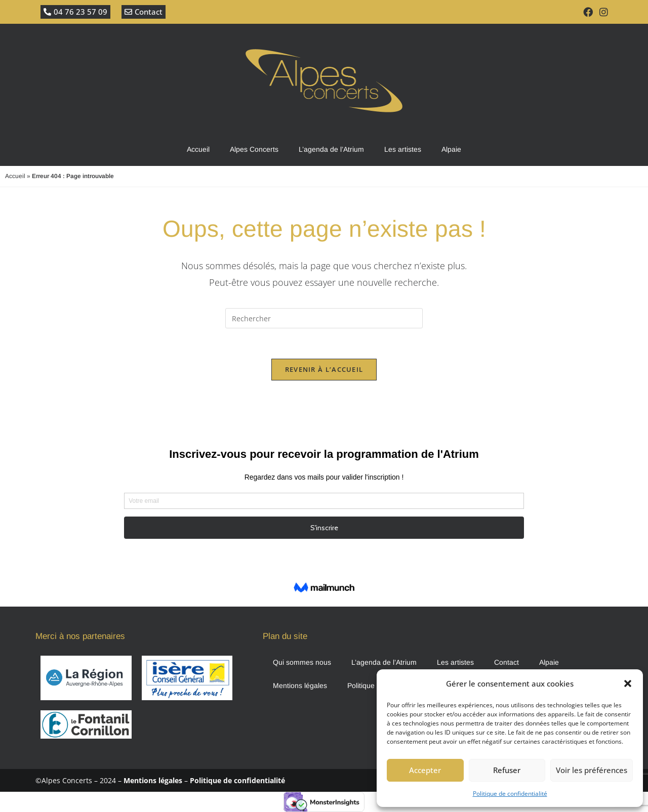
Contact (507, 662)
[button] (628, 683)
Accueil (198, 149)
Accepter (425, 770)
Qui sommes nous (302, 662)
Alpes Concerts (254, 149)
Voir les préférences (592, 770)
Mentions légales (300, 686)
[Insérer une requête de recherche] (324, 318)
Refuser (507, 770)
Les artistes (403, 149)
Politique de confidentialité (510, 794)
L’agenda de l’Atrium (331, 149)
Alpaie (451, 149)
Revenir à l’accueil (324, 369)
